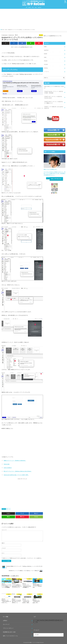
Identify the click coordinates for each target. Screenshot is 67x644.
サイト (3, 553)
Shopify (46, 60)
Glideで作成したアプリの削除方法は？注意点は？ (54, 86)
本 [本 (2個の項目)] (62, 620)
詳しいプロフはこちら (56, 177)
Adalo (36, 8)
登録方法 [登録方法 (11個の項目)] (35, 622)
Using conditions (8, 468)
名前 (3, 543)
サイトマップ (6, 624)
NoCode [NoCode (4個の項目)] (35, 620)
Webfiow (46, 67)
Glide (33, 8)
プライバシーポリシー (8, 628)
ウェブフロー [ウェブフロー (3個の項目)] (44, 620)
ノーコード (46, 71)
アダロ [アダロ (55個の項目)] (39, 620)
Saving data (7, 464)
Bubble (30, 8)
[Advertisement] (34, 19)
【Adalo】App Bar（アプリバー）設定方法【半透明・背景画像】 (53, 91)
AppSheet (39, 8)
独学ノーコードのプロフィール (10, 636)
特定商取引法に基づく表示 (9, 632)
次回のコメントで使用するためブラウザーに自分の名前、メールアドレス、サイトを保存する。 (22, 558)
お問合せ (5, 621)
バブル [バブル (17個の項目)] (59, 620)
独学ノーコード (33, 642)
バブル (9, 509)
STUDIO (46, 64)
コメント (4, 530)
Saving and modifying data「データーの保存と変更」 (16, 475)
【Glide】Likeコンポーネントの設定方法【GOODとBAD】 (53, 96)
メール (4, 548)
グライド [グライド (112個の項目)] (49, 620)
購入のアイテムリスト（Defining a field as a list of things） (18, 471)
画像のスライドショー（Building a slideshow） (15, 461)
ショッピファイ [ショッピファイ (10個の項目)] (54, 620)
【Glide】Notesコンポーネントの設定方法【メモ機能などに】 (53, 101)
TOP (27, 8)
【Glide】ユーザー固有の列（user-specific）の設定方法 (54, 106)
